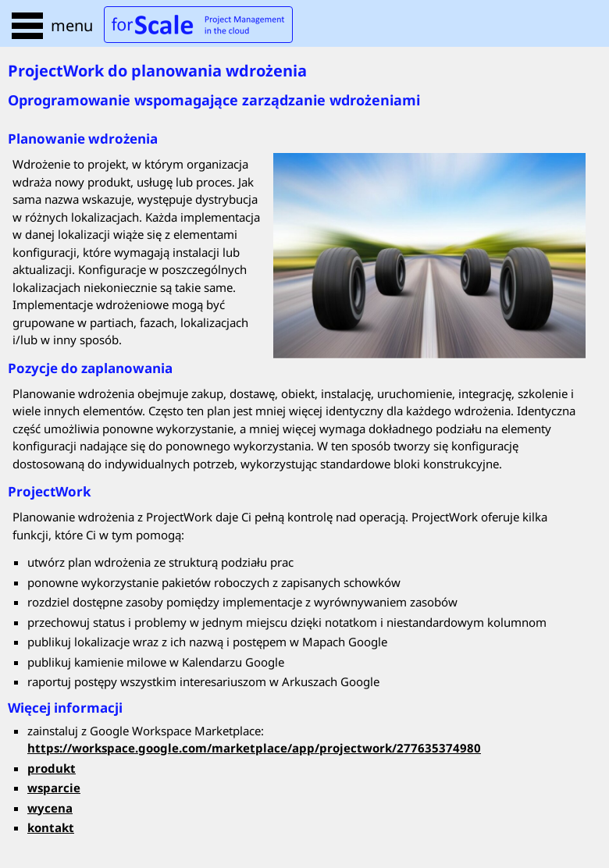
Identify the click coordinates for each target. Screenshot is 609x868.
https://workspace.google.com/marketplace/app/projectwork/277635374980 (254, 748)
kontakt (51, 827)
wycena (50, 808)
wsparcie (54, 788)
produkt (52, 768)
